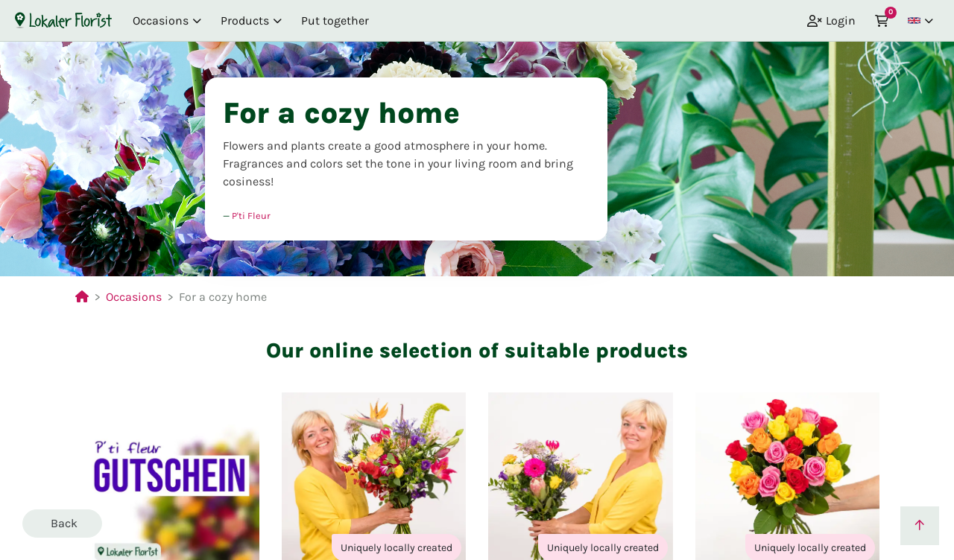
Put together (335, 20)
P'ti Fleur (251, 216)
